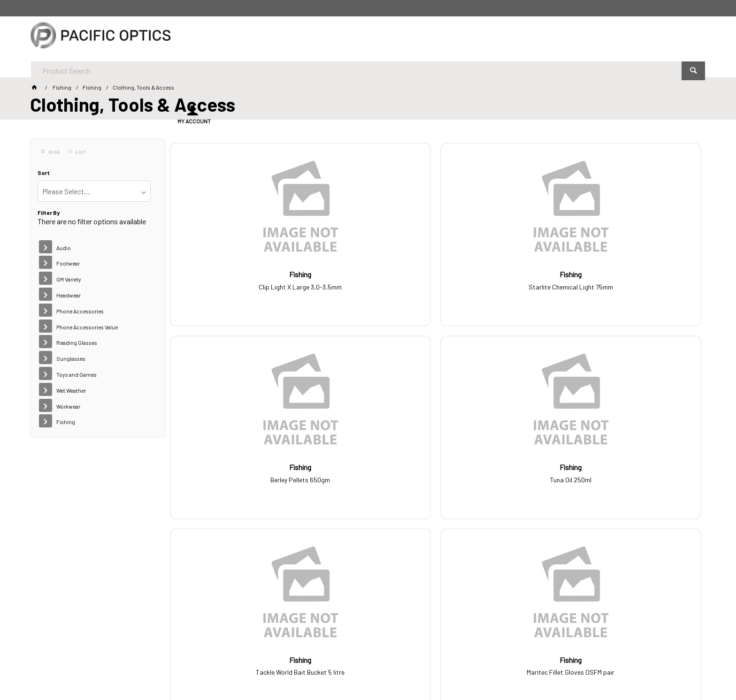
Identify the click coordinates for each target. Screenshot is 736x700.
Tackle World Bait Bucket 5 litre (233, 470)
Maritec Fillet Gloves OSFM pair (368, 470)
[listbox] (94, 191)
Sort (44, 173)
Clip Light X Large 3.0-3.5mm (233, 279)
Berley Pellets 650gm (503, 279)
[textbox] (342, 38)
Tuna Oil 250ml (638, 279)
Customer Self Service (170, 667)
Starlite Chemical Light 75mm (368, 279)
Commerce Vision (234, 667)
